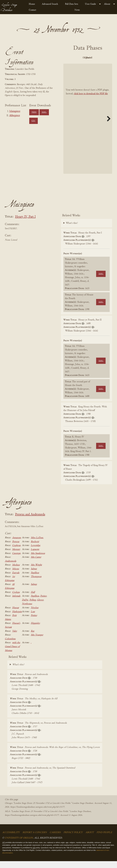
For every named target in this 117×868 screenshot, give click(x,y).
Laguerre (35, 556)
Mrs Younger (37, 642)
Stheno (16, 576)
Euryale (16, 580)
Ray (33, 638)
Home (32, 4)
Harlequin (17, 618)
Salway (34, 576)
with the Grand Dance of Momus (13, 653)
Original (95, 58)
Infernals (16, 603)
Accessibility (11, 839)
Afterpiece (15, 116)
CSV (33, 121)
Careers (55, 839)
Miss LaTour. (37, 544)
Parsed (95, 65)
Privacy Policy (73, 839)
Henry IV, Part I (25, 224)
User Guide (90, 4)
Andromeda (11, 568)
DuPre (25, 607)
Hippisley (35, 630)
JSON (34, 112)
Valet (15, 638)
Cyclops (16, 599)
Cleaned (79, 65)
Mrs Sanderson (38, 560)
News (77, 10)
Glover (40, 607)
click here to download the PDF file (91, 101)
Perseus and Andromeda (30, 521)
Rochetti (35, 548)
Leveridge (36, 552)
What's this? (72, 230)
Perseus (16, 548)
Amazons (17, 544)
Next (108, 125)
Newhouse (27, 611)
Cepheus (16, 552)
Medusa (16, 572)
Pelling (33, 607)
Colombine (10, 646)
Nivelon (35, 615)
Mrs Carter (36, 564)
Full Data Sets (72, 4)
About (107, 4)
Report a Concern (35, 839)
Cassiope (16, 560)
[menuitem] (33, 4)
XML (44, 112)
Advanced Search (50, 4)
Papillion (35, 580)
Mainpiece (15, 111)
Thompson (36, 583)
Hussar (16, 615)
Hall (33, 599)
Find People (104, 839)
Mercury (16, 556)
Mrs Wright (36, 572)
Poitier (43, 603)
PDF (79, 58)
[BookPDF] (88, 126)
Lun (33, 618)
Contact (32, 10)
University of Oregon (19, 845)
